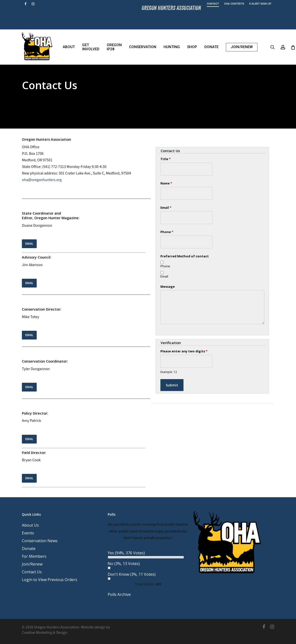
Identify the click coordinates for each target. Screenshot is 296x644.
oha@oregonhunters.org (42, 180)
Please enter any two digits (184, 351)
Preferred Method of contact (185, 256)
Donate (29, 548)
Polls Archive (119, 594)
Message (168, 287)
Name (166, 183)
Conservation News (40, 541)
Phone (167, 232)
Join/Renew (32, 564)
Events (28, 533)
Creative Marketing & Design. (45, 633)
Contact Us (32, 572)
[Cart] (293, 47)
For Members (34, 556)
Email (166, 208)
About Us (30, 525)
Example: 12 (169, 372)
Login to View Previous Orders (50, 580)
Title (165, 159)
